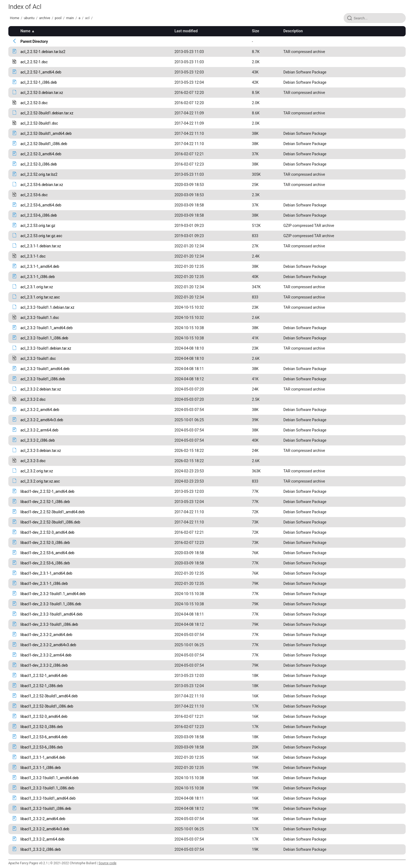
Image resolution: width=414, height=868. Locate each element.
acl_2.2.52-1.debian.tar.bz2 (43, 52)
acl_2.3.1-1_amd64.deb (40, 266)
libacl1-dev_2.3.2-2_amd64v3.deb (48, 645)
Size (255, 31)
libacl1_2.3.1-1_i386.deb (41, 768)
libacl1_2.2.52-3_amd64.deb (44, 716)
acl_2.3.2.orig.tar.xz (37, 471)
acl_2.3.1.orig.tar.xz (37, 287)
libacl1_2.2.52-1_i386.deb (42, 686)
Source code (107, 863)
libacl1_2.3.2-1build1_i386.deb (46, 809)
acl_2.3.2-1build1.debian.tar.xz (46, 348)
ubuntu (29, 18)
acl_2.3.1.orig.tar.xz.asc (40, 297)
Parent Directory (34, 41)
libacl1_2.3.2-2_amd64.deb (43, 819)
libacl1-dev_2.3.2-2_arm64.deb (46, 655)
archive (45, 18)
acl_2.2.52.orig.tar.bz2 (39, 174)
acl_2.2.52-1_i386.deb (39, 82)
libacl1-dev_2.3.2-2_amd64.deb (46, 635)
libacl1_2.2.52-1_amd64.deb (44, 676)
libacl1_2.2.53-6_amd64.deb (44, 737)
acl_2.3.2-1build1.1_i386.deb (44, 338)
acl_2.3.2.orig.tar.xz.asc (40, 481)
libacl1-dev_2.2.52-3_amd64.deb (47, 532)
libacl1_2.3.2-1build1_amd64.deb (48, 798)
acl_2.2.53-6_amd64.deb (41, 205)
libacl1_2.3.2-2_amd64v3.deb (45, 829)
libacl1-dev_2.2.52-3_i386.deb (45, 543)
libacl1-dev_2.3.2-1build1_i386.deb (49, 624)
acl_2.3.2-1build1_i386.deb (43, 379)
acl (87, 18)
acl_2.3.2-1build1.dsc (38, 359)
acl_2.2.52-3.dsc (34, 103)
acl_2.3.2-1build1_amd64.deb (45, 369)
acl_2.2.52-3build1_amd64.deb (46, 133)
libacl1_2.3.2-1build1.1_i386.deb (47, 788)
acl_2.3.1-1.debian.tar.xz (41, 246)
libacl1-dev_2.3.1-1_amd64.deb (46, 573)
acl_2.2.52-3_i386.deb (39, 164)
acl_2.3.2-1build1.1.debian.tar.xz (47, 307)
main (70, 18)
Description (293, 31)
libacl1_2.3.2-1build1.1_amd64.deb (50, 778)
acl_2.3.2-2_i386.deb (38, 440)
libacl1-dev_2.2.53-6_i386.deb (45, 563)
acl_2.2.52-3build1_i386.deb (44, 144)
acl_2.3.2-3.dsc (33, 461)
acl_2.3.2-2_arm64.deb (39, 430)
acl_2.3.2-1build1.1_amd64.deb (47, 328)
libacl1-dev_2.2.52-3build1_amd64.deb (53, 512)
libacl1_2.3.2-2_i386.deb (41, 849)
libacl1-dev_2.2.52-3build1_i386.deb (50, 522)
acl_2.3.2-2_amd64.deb (40, 410)
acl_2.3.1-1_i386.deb (38, 277)
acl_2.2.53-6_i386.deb (39, 215)
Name (25, 31)
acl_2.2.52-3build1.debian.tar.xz (47, 113)
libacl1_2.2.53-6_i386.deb (42, 747)
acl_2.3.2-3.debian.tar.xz (41, 451)
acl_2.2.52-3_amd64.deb (41, 154)
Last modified (186, 31)
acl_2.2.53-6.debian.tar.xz (42, 185)
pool (58, 18)
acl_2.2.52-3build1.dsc (39, 123)
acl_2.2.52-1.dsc (34, 62)
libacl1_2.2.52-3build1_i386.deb (47, 706)
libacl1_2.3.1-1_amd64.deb (43, 757)
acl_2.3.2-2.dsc (33, 399)
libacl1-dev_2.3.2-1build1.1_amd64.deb (53, 594)
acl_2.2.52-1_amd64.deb (41, 72)
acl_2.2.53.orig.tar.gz (38, 226)
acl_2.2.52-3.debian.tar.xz (42, 93)
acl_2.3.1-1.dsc (33, 256)
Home (15, 18)
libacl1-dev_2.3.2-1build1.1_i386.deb (51, 604)
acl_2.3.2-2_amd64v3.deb (42, 420)
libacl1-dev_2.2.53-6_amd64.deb (47, 553)
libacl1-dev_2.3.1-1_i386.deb (44, 584)
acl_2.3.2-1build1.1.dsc (40, 318)
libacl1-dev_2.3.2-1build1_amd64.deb (52, 614)
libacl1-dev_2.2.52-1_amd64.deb (47, 491)
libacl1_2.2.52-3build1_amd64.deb (49, 696)
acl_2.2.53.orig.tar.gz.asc (41, 236)
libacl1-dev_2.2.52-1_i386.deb (45, 502)
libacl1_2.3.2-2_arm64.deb (43, 839)
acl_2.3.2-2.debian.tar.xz (41, 389)
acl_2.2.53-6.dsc (34, 195)
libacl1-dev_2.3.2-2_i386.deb (44, 665)
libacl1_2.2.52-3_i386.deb (42, 727)
